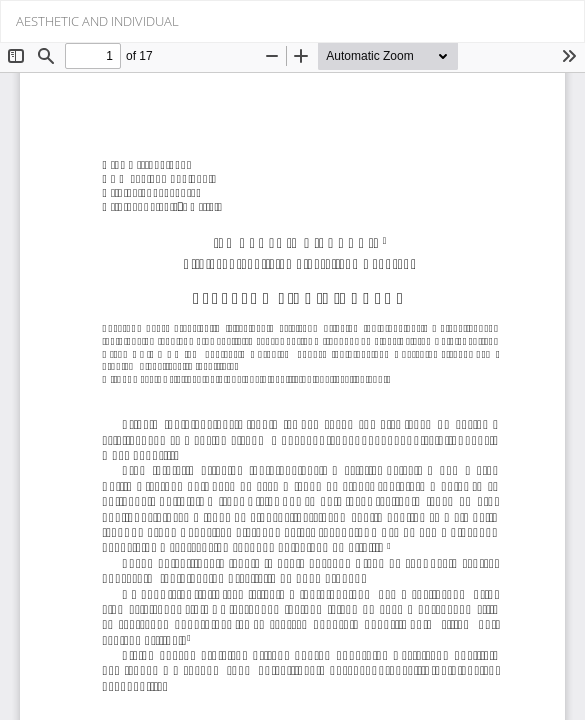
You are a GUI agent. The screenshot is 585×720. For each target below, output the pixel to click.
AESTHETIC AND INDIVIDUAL (97, 21)
